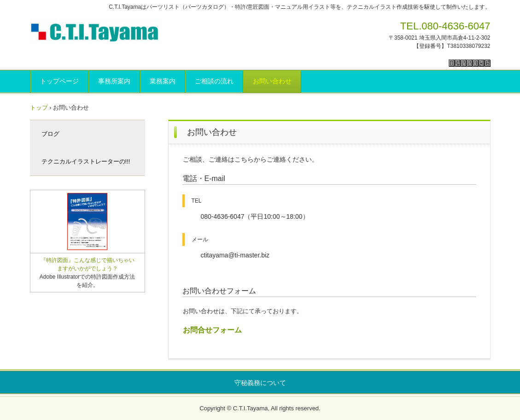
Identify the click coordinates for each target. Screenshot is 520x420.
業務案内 (163, 81)
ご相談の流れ (214, 81)
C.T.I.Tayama (97, 31)
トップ (39, 108)
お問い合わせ (272, 81)
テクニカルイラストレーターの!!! (86, 161)
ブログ (50, 134)
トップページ (59, 81)
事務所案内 (114, 81)
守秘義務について (260, 383)
